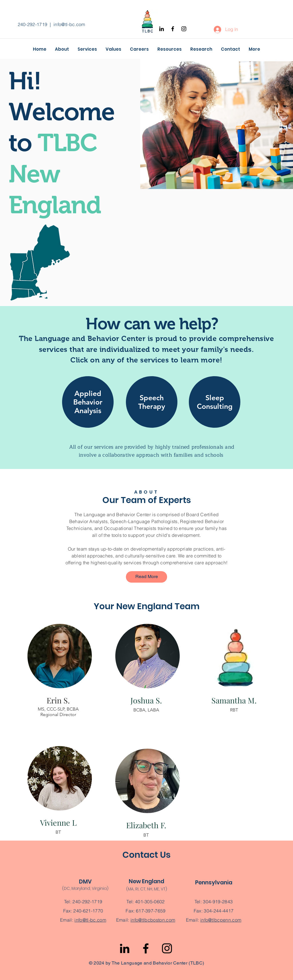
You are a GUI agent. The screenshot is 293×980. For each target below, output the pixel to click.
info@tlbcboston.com (153, 920)
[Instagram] (184, 29)
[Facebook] (173, 29)
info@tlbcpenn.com (221, 920)
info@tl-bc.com (69, 24)
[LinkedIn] (125, 948)
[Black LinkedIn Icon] (162, 29)
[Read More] (146, 577)
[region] (88, 406)
